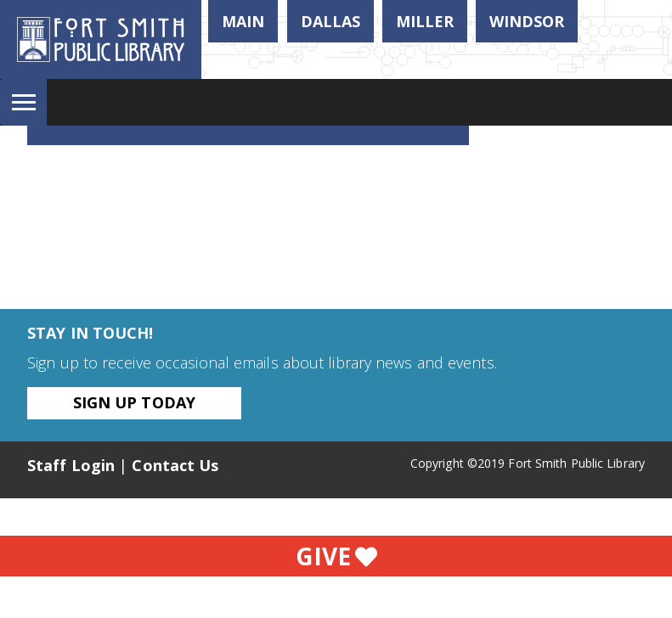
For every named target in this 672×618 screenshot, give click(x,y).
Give (336, 556)
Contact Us (175, 465)
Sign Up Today (134, 402)
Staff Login (71, 465)
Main (243, 21)
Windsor (527, 21)
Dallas (330, 21)
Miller (425, 21)
